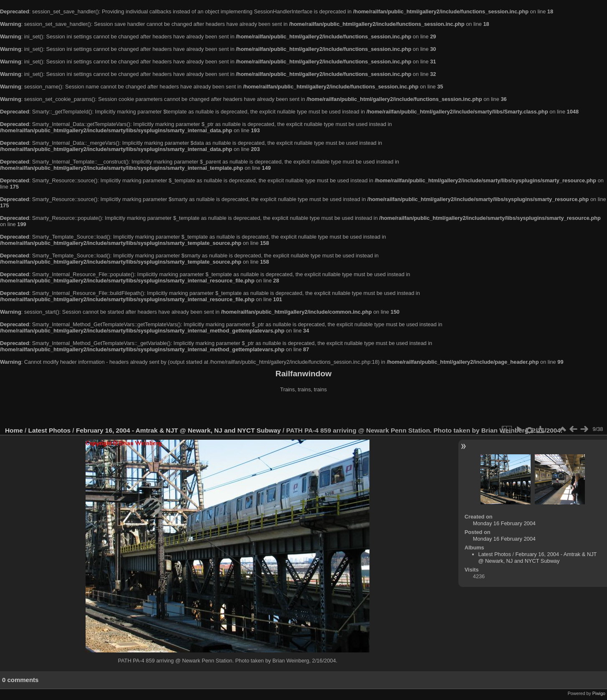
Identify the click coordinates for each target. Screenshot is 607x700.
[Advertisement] (303, 410)
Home (14, 430)
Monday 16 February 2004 (504, 523)
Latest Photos (50, 430)
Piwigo (599, 693)
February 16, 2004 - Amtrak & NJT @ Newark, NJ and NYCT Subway (178, 430)
